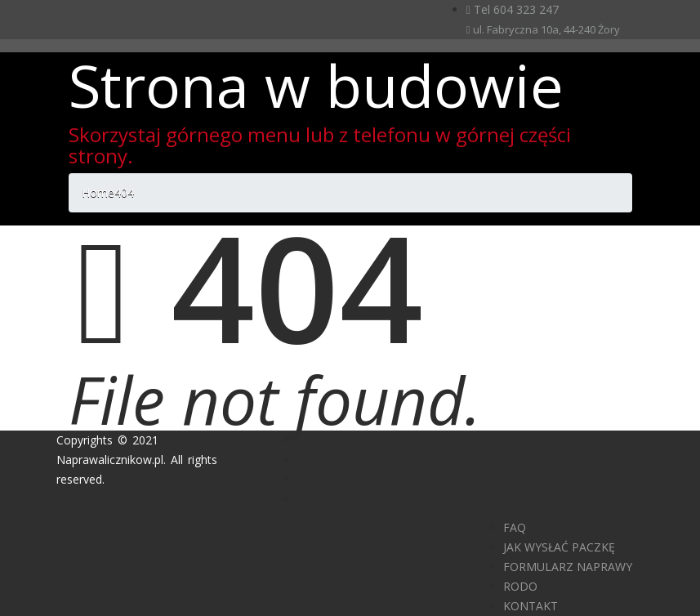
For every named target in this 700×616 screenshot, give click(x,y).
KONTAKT (531, 606)
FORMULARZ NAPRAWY (568, 567)
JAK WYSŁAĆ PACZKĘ (559, 547)
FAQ (515, 527)
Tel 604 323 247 (513, 9)
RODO (520, 586)
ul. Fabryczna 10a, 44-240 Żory (543, 29)
